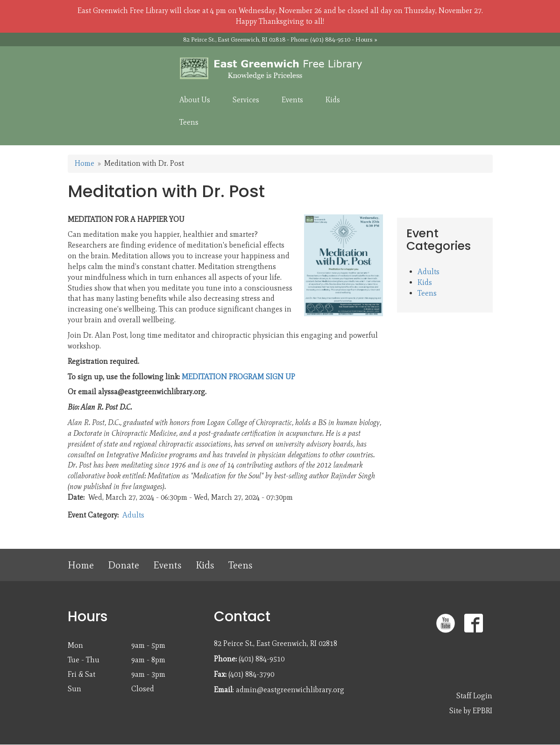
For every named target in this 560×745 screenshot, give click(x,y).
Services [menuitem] (246, 100)
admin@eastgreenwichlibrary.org (290, 690)
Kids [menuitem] (333, 100)
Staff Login (474, 696)
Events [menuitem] (292, 100)
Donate (124, 565)
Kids (425, 282)
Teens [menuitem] (189, 122)
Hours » (366, 39)
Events (167, 565)
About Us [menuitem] (195, 100)
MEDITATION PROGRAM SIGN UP (238, 377)
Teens (427, 293)
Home (85, 163)
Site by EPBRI (471, 711)
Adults (133, 515)
